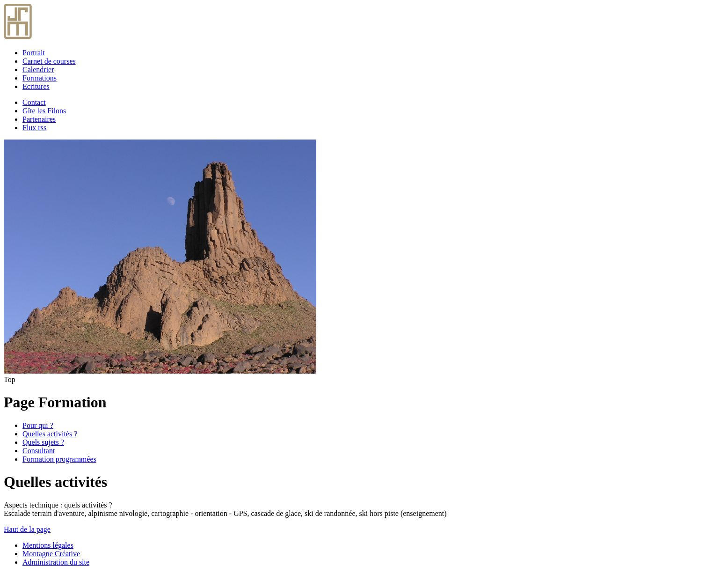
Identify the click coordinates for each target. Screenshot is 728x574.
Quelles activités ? (50, 434)
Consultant (39, 451)
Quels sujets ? (43, 442)
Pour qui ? (38, 425)
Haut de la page (27, 529)
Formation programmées (59, 459)
